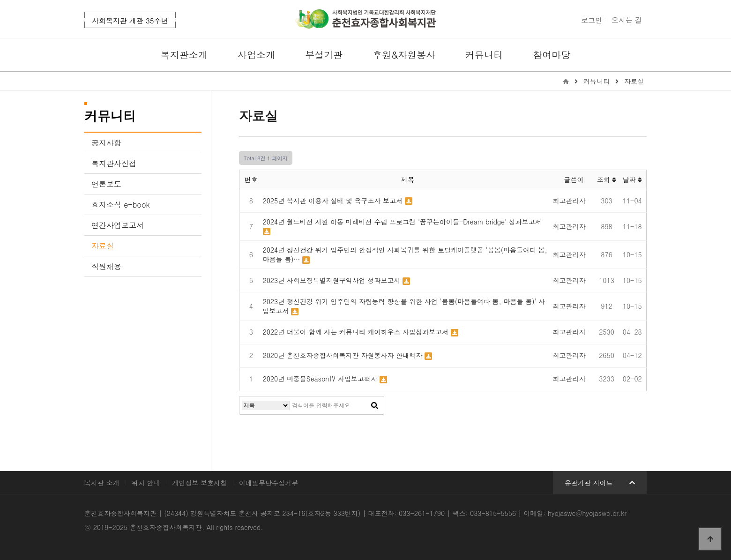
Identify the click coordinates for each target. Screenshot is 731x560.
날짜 (632, 179)
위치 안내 (146, 483)
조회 (607, 179)
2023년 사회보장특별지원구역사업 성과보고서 (333, 280)
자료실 (103, 246)
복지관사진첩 (114, 163)
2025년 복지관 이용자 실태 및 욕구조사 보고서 (334, 201)
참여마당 (552, 55)
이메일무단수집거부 (269, 483)
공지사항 (106, 143)
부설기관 (324, 55)
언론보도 (106, 184)
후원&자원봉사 (404, 55)
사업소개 (256, 55)
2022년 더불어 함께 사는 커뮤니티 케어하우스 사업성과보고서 (357, 332)
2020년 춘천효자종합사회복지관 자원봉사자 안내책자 (344, 355)
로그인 (592, 20)
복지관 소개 (102, 483)
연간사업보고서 (118, 225)
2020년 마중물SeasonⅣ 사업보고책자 (321, 379)
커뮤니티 (484, 55)
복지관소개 (184, 55)
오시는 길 (627, 20)
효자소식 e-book (121, 205)
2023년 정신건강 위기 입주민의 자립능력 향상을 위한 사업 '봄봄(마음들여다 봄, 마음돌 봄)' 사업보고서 (404, 306)
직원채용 (106, 266)
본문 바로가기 (0, 0)
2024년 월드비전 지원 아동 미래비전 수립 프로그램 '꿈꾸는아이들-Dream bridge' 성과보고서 (402, 222)
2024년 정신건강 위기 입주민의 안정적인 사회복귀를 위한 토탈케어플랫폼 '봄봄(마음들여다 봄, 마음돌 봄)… (405, 254)
